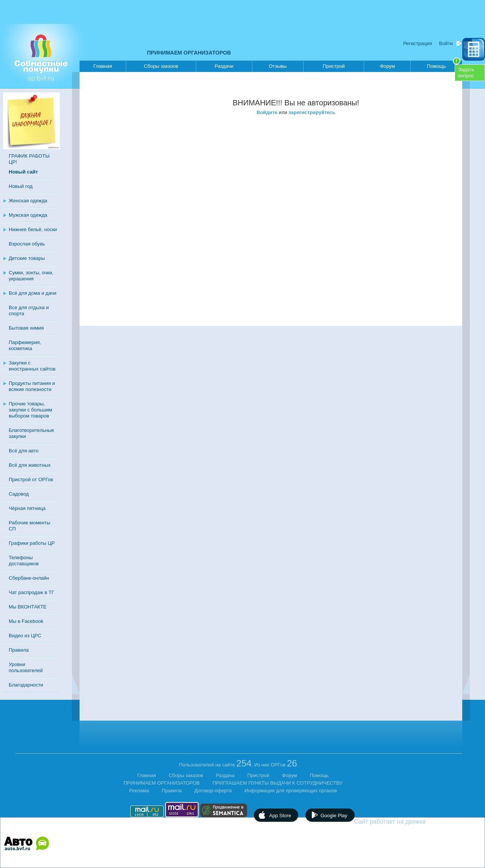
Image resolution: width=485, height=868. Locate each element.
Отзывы (278, 66)
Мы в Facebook (26, 621)
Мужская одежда (28, 215)
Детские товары (27, 258)
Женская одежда (28, 201)
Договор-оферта (213, 791)
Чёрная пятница (27, 508)
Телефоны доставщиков (24, 561)
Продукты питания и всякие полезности (32, 386)
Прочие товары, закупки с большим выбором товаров (31, 410)
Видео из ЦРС (25, 636)
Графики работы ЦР (32, 543)
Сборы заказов (161, 66)
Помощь (444, 65)
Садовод (19, 494)
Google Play (334, 816)
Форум (388, 66)
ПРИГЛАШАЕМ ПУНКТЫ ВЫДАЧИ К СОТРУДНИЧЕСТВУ (278, 783)
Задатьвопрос (466, 73)
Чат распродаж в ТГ (31, 592)
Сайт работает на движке (406, 822)
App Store (280, 816)
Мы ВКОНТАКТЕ (28, 607)
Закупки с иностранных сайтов (32, 366)
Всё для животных (30, 465)
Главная (102, 66)
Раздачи (224, 66)
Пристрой (334, 66)
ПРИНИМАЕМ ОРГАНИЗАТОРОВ (189, 53)
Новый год (21, 186)
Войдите (267, 112)
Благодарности (26, 685)
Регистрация (418, 43)
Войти (446, 43)
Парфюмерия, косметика (25, 345)
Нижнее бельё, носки (33, 229)
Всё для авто (24, 451)
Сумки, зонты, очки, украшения (31, 276)
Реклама (139, 791)
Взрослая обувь (27, 244)
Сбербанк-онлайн (29, 578)
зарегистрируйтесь (312, 112)
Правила (19, 650)
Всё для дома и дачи (33, 293)
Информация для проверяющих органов (291, 791)
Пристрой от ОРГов (31, 479)
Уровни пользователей (26, 667)
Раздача (225, 775)
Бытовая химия (26, 328)
